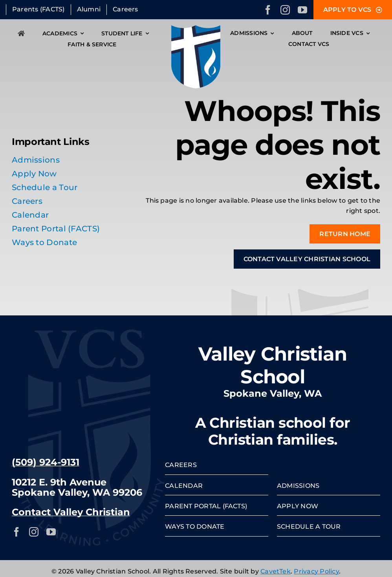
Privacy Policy (316, 571)
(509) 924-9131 (46, 462)
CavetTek (276, 571)
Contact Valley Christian (71, 512)
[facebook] (268, 10)
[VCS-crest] (196, 28)
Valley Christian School (273, 365)
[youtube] (302, 10)
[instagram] (285, 10)
